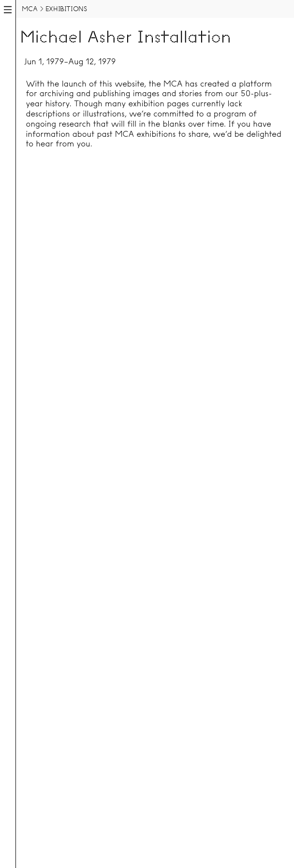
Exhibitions (66, 9)
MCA (29, 9)
